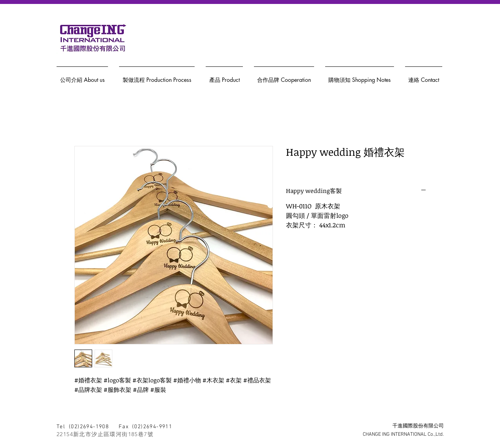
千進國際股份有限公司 (418, 426)
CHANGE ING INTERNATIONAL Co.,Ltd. (403, 435)
